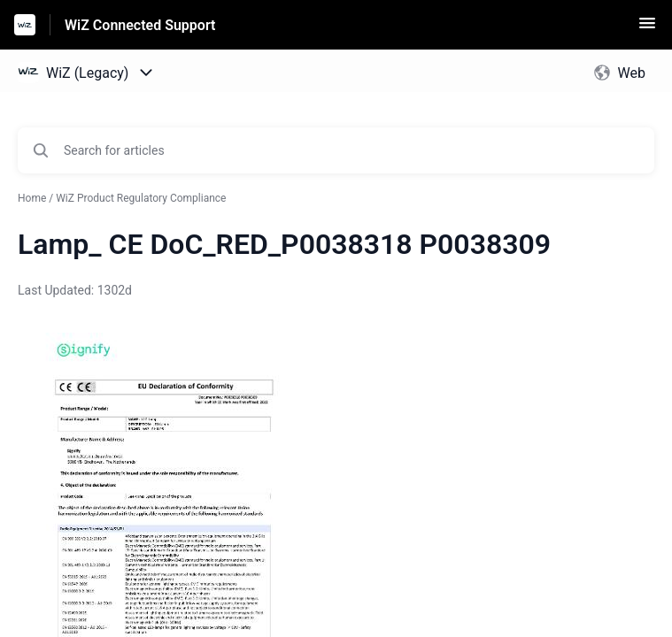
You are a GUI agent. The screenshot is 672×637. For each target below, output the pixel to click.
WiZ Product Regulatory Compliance (141, 198)
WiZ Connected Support (140, 25)
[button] (647, 29)
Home (32, 198)
